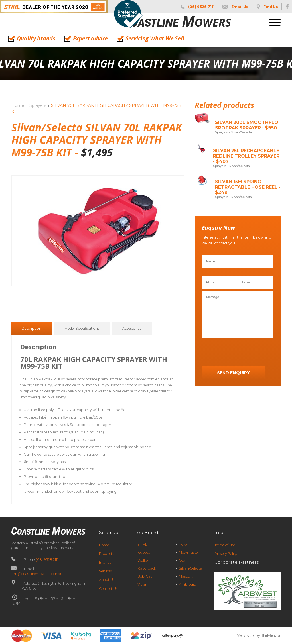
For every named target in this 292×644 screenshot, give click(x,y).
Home (18, 105)
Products (107, 554)
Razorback (147, 568)
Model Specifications (82, 329)
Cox (182, 560)
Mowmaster (189, 552)
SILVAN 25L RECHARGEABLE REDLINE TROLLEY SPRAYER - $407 (246, 156)
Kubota (144, 552)
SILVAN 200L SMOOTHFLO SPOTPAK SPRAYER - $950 (247, 125)
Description (32, 329)
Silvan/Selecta (190, 568)
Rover (183, 544)
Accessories (132, 329)
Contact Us (108, 589)
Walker (143, 560)
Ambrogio (187, 584)
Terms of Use (225, 545)
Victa (142, 584)
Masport (186, 576)
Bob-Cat (145, 576)
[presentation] (245, 352)
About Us (107, 580)
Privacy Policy (226, 554)
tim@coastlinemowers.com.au (37, 574)
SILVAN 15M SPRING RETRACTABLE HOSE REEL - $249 (248, 187)
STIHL (142, 544)
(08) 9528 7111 (47, 560)
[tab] (31, 328)
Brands (105, 562)
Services (105, 571)
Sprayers (38, 105)
